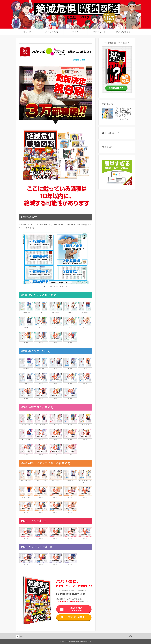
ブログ (75, 32)
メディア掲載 (52, 32)
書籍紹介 (28, 32)
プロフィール (99, 32)
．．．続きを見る (122, 119)
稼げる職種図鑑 (123, 32)
